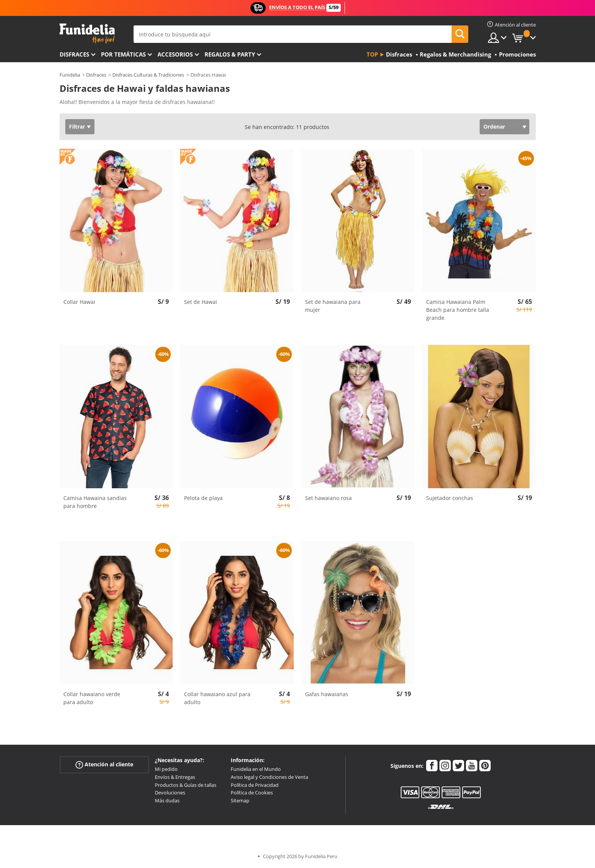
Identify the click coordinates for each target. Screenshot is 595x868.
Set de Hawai (201, 302)
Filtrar (77, 127)
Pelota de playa (203, 498)
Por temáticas (123, 54)
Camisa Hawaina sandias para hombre (95, 502)
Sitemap (240, 800)
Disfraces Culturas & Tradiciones (148, 75)
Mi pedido (166, 769)
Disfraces (74, 54)
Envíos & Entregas (175, 777)
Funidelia (70, 75)
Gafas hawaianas (327, 694)
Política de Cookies (252, 793)
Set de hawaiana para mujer (333, 306)
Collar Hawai (79, 302)
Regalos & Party (230, 54)
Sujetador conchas (450, 498)
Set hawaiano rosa (328, 498)
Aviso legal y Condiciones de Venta (269, 777)
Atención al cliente (104, 765)
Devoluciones (170, 793)
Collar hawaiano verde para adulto (92, 698)
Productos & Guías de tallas (186, 785)
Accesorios (175, 54)
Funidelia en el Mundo (256, 769)
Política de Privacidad (255, 785)
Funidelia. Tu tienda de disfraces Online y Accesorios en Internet (87, 34)
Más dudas (167, 800)
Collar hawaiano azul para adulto (217, 698)
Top (372, 54)
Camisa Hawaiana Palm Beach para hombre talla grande (458, 310)
